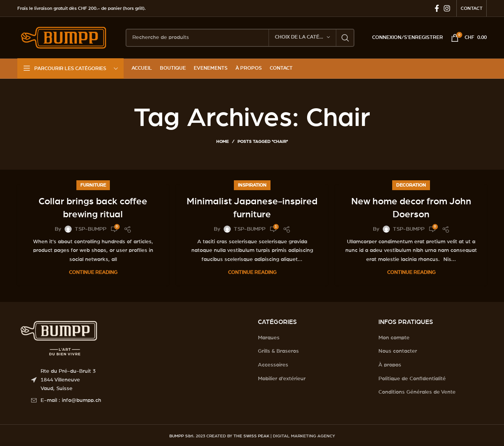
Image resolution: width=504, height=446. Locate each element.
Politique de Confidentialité (412, 379)
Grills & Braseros (278, 351)
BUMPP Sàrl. (182, 436)
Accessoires (273, 365)
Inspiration (252, 185)
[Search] (240, 38)
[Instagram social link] (447, 8)
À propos (390, 365)
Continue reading (93, 273)
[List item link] (139, 400)
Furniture (93, 185)
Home (222, 142)
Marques (269, 338)
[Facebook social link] (437, 8)
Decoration (411, 185)
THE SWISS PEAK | (253, 436)
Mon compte (394, 338)
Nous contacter (398, 351)
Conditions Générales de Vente (417, 392)
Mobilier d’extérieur (282, 379)
